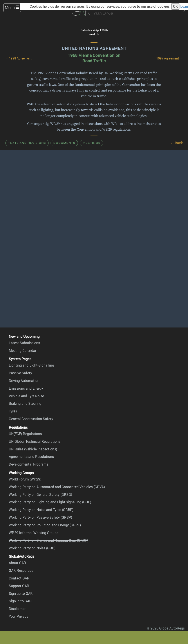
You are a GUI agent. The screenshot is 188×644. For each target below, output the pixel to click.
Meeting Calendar (23, 351)
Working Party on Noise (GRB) (32, 548)
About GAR (17, 563)
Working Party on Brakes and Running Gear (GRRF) (49, 540)
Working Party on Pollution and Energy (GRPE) (45, 525)
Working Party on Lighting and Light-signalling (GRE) (50, 502)
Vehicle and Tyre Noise (26, 396)
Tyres (13, 411)
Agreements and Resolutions (31, 457)
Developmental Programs (29, 464)
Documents (64, 143)
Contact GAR (19, 578)
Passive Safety (20, 373)
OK (175, 6)
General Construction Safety (31, 419)
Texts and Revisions (27, 143)
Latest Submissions (24, 343)
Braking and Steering (25, 403)
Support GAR (19, 586)
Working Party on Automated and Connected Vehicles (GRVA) (57, 487)
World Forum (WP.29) (25, 479)
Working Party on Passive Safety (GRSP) (40, 517)
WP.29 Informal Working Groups (33, 533)
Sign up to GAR (21, 594)
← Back (177, 143)
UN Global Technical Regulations (35, 441)
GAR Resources (21, 570)
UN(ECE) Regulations (25, 434)
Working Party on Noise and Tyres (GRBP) (41, 510)
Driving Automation (24, 381)
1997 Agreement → (170, 58)
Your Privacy (19, 616)
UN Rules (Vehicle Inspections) (33, 449)
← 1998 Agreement (18, 58)
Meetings (91, 143)
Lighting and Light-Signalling (31, 365)
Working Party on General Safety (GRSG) (40, 495)
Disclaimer (17, 609)
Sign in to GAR (20, 601)
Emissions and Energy (26, 388)
